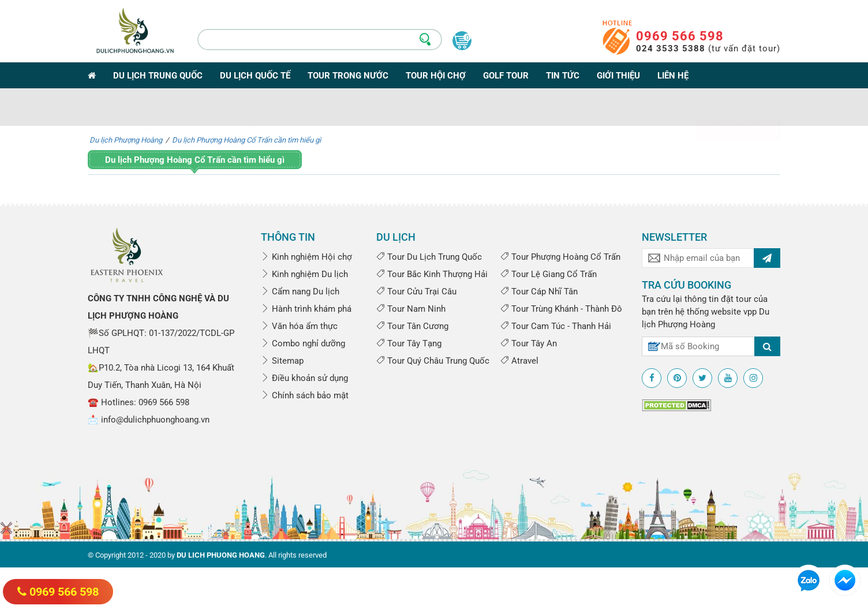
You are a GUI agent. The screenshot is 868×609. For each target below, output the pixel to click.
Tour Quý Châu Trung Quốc (433, 361)
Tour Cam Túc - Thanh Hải (556, 326)
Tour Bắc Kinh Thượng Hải (432, 274)
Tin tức (563, 76)
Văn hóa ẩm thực (299, 326)
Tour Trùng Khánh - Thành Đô (561, 309)
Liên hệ (673, 76)
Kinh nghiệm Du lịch (304, 274)
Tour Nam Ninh (411, 309)
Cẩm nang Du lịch (300, 292)
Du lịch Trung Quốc (158, 76)
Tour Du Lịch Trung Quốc (429, 257)
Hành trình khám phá (306, 309)
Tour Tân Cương (412, 326)
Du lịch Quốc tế (255, 76)
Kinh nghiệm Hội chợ (306, 257)
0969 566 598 (680, 36)
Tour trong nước (348, 76)
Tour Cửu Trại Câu (416, 292)
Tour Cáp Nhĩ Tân (539, 292)
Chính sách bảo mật (305, 395)
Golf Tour (506, 76)
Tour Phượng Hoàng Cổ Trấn (560, 257)
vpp (750, 312)
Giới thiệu (618, 76)
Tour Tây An (529, 343)
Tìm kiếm (738, 112)
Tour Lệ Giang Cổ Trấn (549, 274)
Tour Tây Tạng (409, 343)
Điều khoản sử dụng (304, 378)
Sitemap (282, 361)
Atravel (519, 361)
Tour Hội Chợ (436, 76)
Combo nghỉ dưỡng (303, 343)
